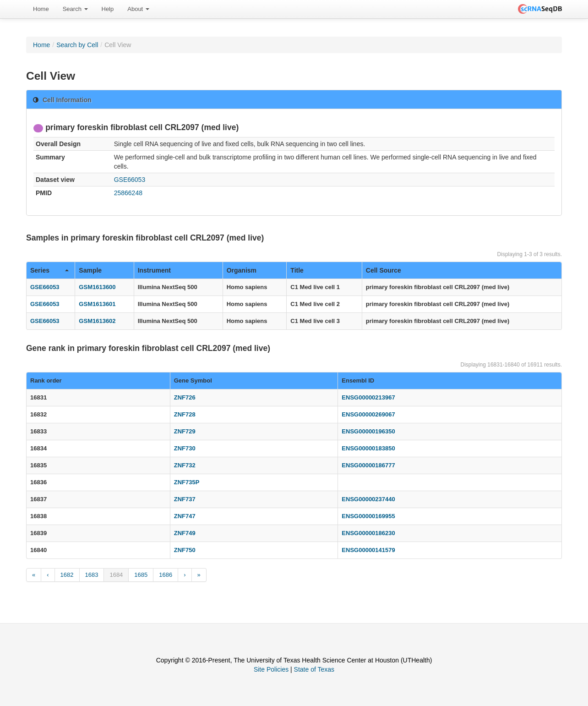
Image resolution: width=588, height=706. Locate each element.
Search (75, 9)
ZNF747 (185, 516)
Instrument (154, 270)
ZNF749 (185, 533)
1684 (116, 575)
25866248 (128, 193)
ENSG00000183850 (368, 448)
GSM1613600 (97, 287)
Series (49, 270)
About (138, 9)
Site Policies (271, 669)
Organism (242, 270)
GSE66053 (130, 180)
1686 (166, 575)
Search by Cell (77, 45)
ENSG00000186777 (368, 465)
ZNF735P (187, 482)
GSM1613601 (97, 304)
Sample (90, 270)
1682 (67, 575)
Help (108, 9)
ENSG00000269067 (368, 414)
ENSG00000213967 (368, 397)
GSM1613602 (97, 321)
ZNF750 (185, 550)
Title (297, 270)
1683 (92, 575)
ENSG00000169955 (368, 516)
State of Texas (314, 669)
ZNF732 (185, 465)
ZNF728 (185, 414)
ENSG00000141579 (368, 550)
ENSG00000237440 (368, 499)
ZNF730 (185, 448)
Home (41, 9)
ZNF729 (185, 431)
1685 (141, 575)
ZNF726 (185, 397)
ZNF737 (185, 499)
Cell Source (384, 270)
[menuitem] (41, 9)
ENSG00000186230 (368, 533)
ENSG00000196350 (368, 431)
